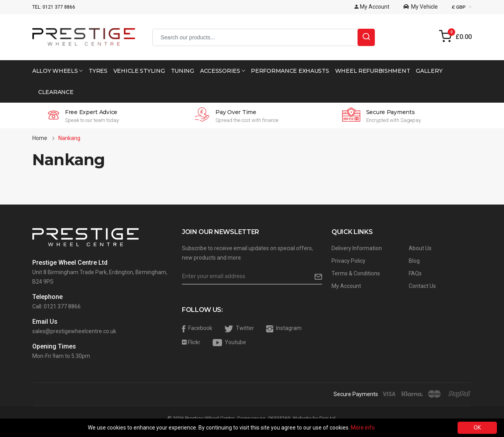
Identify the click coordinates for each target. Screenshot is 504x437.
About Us (420, 248)
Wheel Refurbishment (373, 71)
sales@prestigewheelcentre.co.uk (74, 331)
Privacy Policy (348, 261)
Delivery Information (357, 248)
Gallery (429, 71)
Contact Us (422, 286)
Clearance (56, 92)
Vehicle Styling (139, 71)
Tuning (183, 71)
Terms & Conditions (356, 273)
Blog (414, 261)
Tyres (98, 71)
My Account (346, 286)
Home (40, 138)
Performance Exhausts (290, 71)
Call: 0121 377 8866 (57, 306)
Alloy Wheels (57, 71)
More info (363, 428)
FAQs (415, 273)
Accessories (222, 71)
